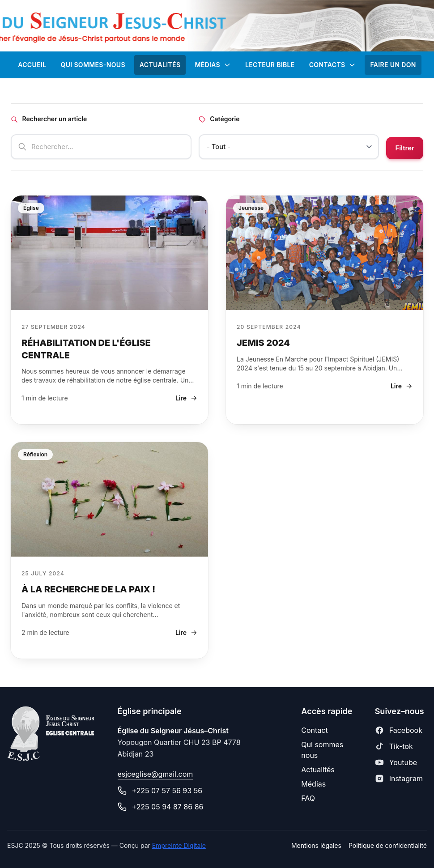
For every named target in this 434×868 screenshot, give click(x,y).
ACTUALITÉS (160, 65)
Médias (213, 65)
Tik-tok (401, 746)
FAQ (308, 798)
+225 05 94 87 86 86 (168, 807)
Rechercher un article (49, 119)
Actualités (318, 770)
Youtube (403, 762)
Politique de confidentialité (388, 845)
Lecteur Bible (270, 65)
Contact (314, 730)
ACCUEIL (32, 65)
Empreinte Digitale (179, 845)
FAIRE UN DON (393, 65)
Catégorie (219, 119)
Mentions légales (316, 845)
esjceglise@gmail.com (155, 774)
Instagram (406, 779)
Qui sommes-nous (93, 65)
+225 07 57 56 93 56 (167, 791)
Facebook (406, 730)
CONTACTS (333, 65)
